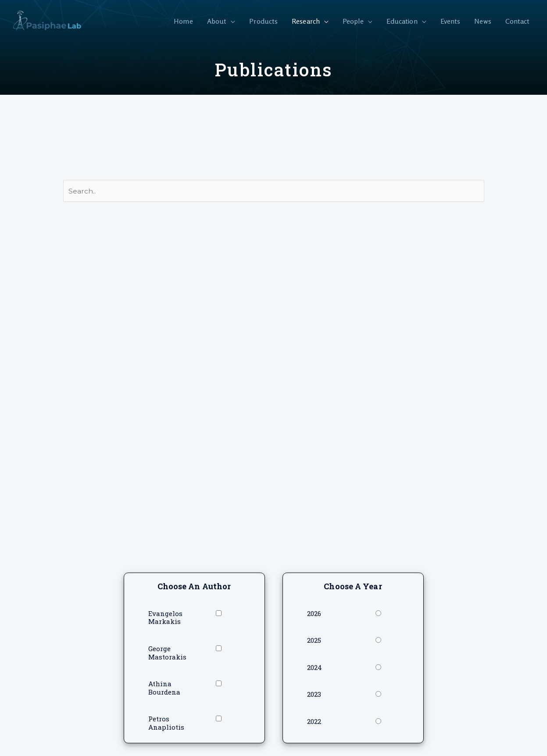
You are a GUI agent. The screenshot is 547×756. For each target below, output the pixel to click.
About (217, 21)
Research (306, 21)
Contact (518, 21)
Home (183, 21)
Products (263, 21)
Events (450, 21)
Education (402, 21)
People (353, 21)
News (483, 21)
